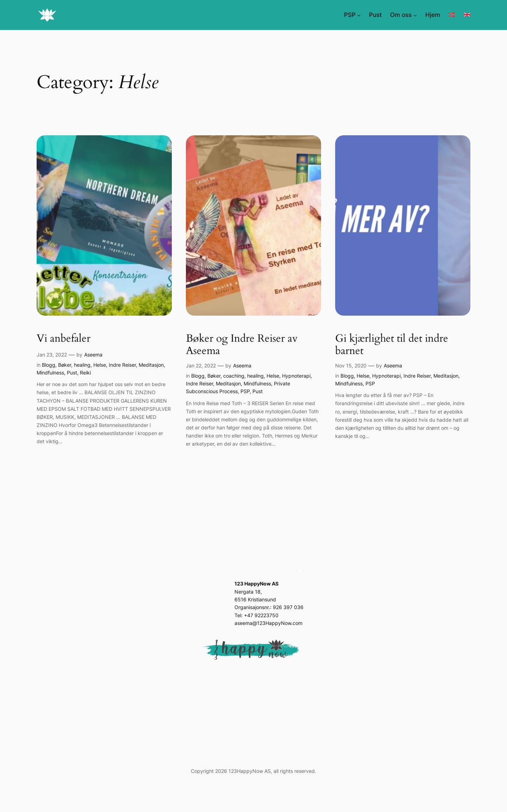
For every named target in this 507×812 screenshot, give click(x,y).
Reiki (85, 373)
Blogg (49, 365)
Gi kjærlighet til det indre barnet (392, 345)
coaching (234, 376)
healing (82, 365)
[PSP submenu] (359, 15)
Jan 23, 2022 (52, 355)
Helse (100, 365)
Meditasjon (151, 365)
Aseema (93, 355)
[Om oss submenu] (415, 15)
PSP (245, 391)
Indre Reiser (122, 365)
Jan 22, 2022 (201, 365)
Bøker (65, 365)
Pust (72, 373)
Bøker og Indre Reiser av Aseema (242, 345)
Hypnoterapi (296, 376)
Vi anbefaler (64, 339)
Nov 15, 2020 (351, 365)
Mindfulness (50, 373)
